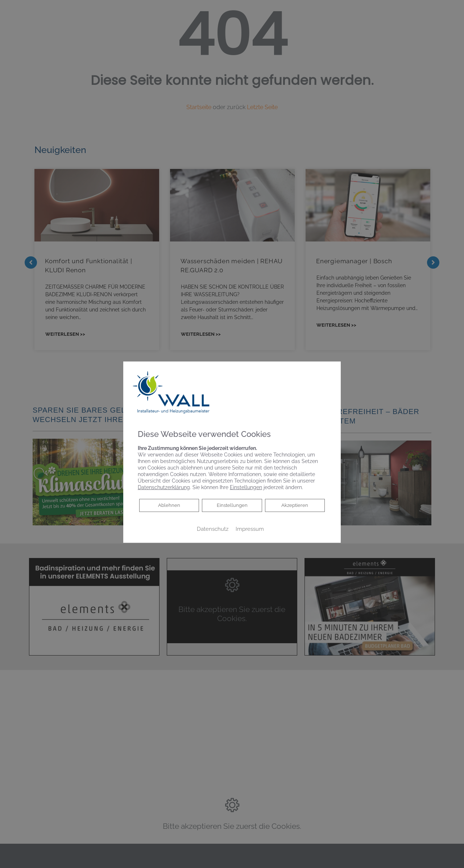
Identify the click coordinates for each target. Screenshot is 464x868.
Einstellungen (232, 505)
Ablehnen (169, 505)
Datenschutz (213, 529)
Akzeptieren (295, 505)
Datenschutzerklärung (164, 487)
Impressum (250, 529)
